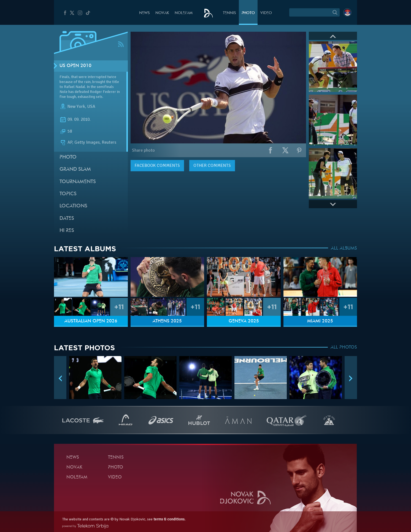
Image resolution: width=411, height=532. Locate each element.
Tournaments (78, 182)
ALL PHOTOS (344, 347)
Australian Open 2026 (91, 321)
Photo (248, 13)
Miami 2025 (320, 321)
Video (266, 13)
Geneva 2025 (244, 321)
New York (76, 106)
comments (157, 165)
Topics (68, 194)
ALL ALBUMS (344, 248)
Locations (73, 206)
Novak (162, 13)
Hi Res (67, 231)
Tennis (229, 13)
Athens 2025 (167, 321)
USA (91, 106)
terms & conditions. (169, 519)
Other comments (212, 165)
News (144, 13)
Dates (67, 219)
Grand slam (75, 169)
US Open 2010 (75, 66)
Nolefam (184, 13)
